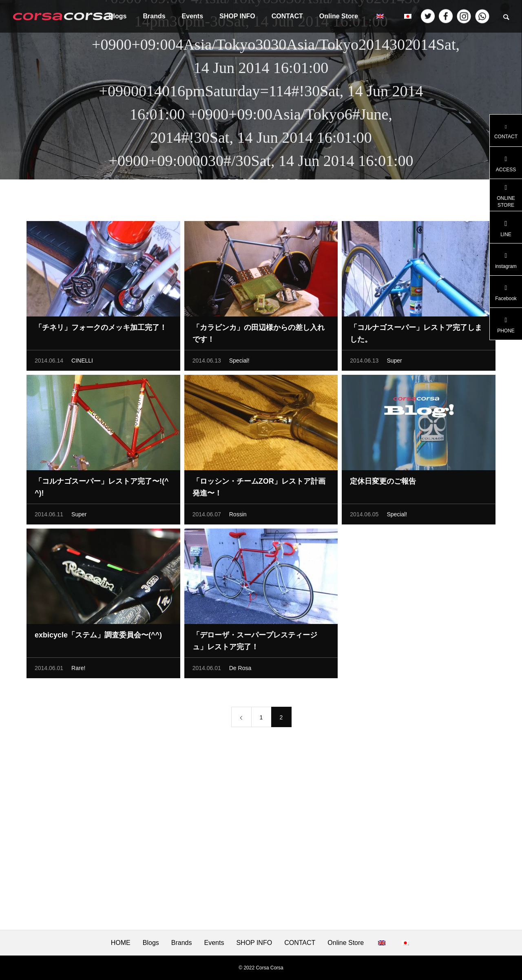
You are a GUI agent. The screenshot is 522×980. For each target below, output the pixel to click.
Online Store (339, 16)
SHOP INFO (237, 16)
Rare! (78, 670)
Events (192, 16)
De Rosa (240, 670)
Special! (239, 363)
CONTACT (287, 16)
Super (394, 363)
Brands (154, 16)
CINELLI (82, 363)
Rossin (238, 516)
